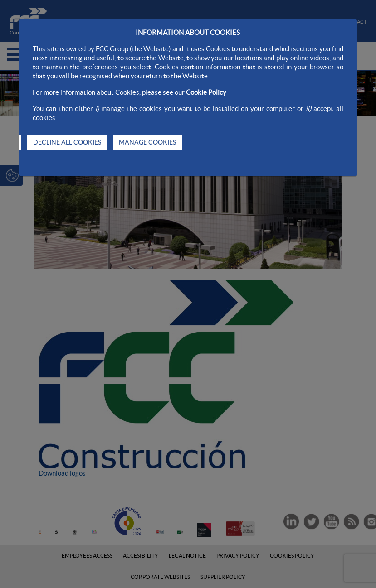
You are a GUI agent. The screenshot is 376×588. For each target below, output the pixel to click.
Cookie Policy (206, 92)
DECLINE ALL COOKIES (67, 142)
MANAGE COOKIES (147, 142)
